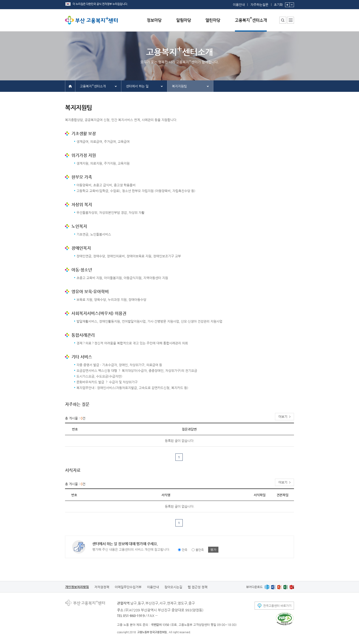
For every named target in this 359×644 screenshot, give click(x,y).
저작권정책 (102, 587)
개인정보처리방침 (77, 587)
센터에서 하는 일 (137, 86)
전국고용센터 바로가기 (277, 606)
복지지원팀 (179, 86)
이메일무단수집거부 (128, 587)
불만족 (200, 550)
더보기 (283, 417)
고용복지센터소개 (93, 86)
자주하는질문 (259, 5)
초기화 (278, 3)
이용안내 (239, 5)
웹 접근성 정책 (198, 587)
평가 (213, 550)
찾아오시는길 (173, 587)
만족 (185, 550)
